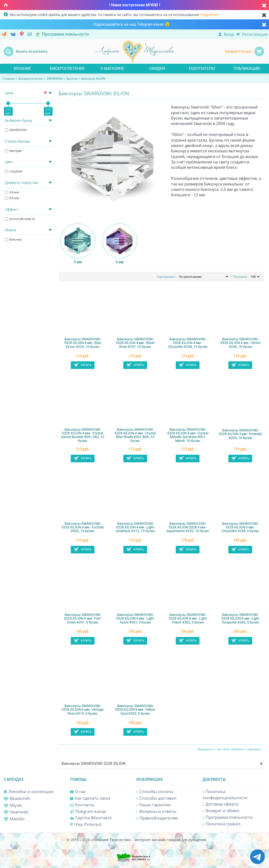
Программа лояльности (228, 817)
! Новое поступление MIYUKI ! (135, 5)
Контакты (82, 805)
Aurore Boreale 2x (20, 219)
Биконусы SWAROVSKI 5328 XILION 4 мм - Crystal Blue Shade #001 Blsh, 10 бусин (135, 435)
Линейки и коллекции (29, 792)
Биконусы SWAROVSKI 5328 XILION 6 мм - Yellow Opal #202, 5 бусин (135, 710)
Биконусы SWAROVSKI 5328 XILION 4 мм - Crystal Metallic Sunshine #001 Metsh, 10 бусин (188, 435)
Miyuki (13, 805)
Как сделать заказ (90, 798)
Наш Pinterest (86, 824)
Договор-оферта (220, 804)
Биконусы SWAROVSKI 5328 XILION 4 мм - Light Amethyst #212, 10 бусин (135, 527)
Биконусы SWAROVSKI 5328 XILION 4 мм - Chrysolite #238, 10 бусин (188, 343)
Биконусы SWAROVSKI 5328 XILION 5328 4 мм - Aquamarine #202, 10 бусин (188, 527)
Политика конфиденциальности (225, 795)
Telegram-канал (88, 811)
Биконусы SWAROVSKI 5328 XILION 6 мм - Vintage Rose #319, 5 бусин (82, 710)
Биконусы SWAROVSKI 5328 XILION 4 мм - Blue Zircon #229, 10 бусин (83, 343)
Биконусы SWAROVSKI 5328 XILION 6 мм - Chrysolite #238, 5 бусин (240, 527)
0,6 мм (12, 192)
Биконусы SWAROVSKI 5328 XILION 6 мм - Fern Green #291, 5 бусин (82, 618)
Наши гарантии (153, 805)
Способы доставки (156, 798)
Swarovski (16, 812)
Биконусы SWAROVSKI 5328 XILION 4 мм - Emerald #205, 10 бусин (240, 434)
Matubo (14, 819)
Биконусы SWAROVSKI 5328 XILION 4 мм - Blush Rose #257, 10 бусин (135, 343)
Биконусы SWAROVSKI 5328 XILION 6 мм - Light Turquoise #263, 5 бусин (240, 618)
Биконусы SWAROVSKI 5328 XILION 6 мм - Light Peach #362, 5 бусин (188, 618)
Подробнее (210, 15)
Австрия (13, 151)
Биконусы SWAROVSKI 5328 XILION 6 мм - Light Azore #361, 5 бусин (135, 618)
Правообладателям (157, 818)
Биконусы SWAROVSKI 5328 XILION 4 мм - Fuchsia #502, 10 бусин (83, 527)
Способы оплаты (155, 792)
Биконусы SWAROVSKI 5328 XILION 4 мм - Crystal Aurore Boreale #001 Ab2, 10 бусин (82, 435)
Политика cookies (222, 824)
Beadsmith (17, 799)
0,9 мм (12, 198)
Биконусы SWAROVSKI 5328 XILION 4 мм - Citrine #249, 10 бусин (240, 343)
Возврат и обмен (221, 811)
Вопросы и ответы (156, 812)
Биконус (13, 239)
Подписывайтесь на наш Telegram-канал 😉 (132, 24)
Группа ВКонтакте (91, 818)
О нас (78, 792)
